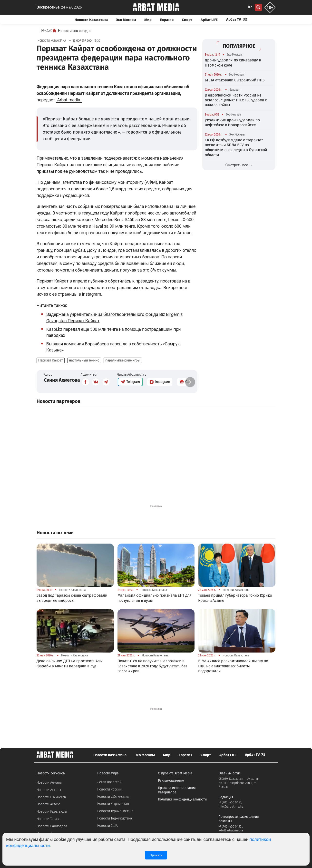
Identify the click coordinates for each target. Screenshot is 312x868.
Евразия (167, 20)
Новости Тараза (49, 819)
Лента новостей (109, 782)
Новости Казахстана (91, 20)
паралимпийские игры (123, 360)
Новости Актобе (49, 804)
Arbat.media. (69, 100)
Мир (148, 20)
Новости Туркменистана (115, 811)
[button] (190, 382)
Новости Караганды (52, 812)
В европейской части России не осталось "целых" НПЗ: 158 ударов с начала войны (236, 100)
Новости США (107, 826)
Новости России (109, 789)
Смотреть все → (239, 165)
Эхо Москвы (126, 20)
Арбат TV (237, 20)
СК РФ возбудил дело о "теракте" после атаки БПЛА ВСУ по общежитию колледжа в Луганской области (236, 147)
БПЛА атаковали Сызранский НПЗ (234, 80)
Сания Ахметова (62, 380)
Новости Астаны (49, 790)
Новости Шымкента (51, 797)
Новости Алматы (49, 783)
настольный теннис (84, 360)
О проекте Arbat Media (175, 773)
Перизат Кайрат (51, 360)
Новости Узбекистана (113, 797)
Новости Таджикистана (115, 818)
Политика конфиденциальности (182, 799)
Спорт (187, 20)
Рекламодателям (171, 781)
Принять (156, 855)
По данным (49, 182)
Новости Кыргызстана (114, 804)
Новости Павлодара (52, 826)
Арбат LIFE (209, 20)
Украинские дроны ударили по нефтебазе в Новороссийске (232, 122)
